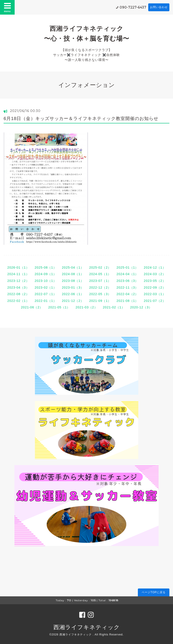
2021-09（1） (100, 301)
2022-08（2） (18, 294)
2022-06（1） (73, 294)
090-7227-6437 (133, 7)
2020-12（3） (141, 307)
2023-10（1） (46, 281)
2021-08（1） (127, 301)
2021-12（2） (73, 301)
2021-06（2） (32, 307)
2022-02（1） (18, 301)
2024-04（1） (127, 274)
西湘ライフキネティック (87, 627)
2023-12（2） (18, 281)
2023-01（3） (73, 287)
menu (7, 7)
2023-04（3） (18, 287)
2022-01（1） (46, 301)
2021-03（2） (86, 307)
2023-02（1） (46, 287)
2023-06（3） (127, 281)
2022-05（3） (100, 294)
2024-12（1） (155, 267)
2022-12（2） (100, 287)
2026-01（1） (18, 267)
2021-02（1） (114, 307)
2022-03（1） (155, 294)
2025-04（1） (73, 267)
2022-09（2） (155, 287)
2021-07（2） (155, 301)
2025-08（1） (46, 267)
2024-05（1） (100, 274)
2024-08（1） (73, 274)
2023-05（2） (155, 281)
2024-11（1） (18, 274)
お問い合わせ (159, 7)
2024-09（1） (46, 274)
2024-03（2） (155, 274)
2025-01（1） (127, 267)
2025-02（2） (100, 267)
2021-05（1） (59, 307)
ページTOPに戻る (154, 592)
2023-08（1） (73, 281)
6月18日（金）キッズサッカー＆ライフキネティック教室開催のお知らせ (81, 118)
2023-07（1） (100, 281)
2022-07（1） (46, 294)
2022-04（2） (127, 294)
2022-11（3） (127, 287)
